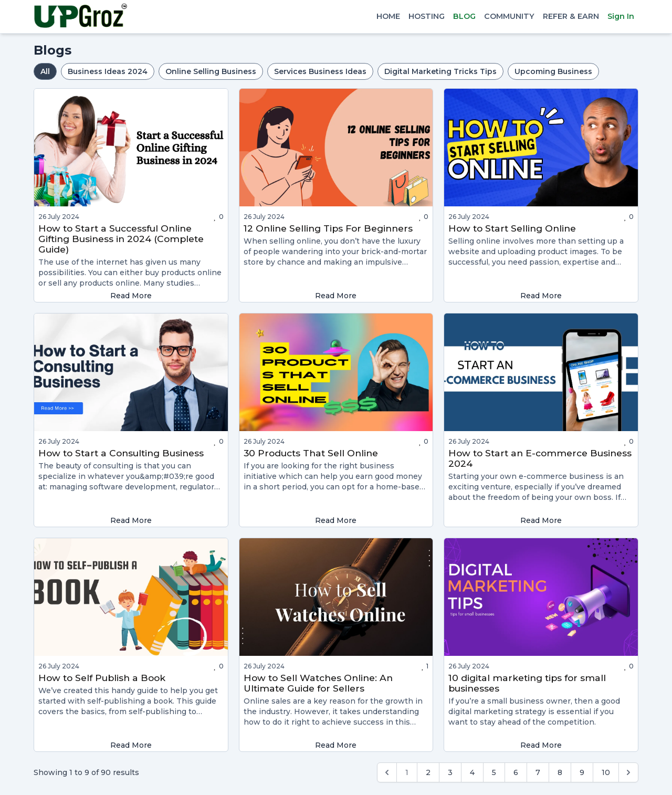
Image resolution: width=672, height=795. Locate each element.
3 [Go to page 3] (450, 772)
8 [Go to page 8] (560, 772)
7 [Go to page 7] (538, 772)
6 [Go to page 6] (516, 772)
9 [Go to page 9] (582, 772)
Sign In (621, 16)
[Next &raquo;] (628, 772)
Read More (131, 296)
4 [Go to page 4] (472, 772)
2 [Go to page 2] (428, 772)
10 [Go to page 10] (606, 772)
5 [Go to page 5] (494, 772)
